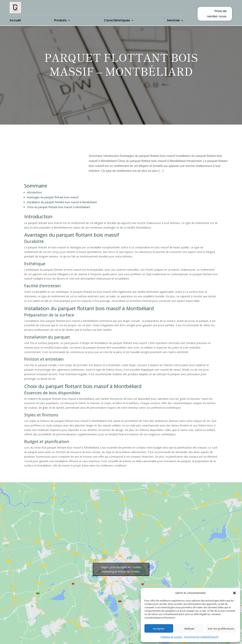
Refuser (190, 629)
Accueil (15, 20)
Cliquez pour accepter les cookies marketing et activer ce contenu (121, 562)
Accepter (159, 629)
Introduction (34, 185)
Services (173, 20)
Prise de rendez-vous (217, 14)
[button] (234, 593)
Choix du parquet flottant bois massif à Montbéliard (58, 200)
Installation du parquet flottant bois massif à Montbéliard (62, 195)
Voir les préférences (221, 629)
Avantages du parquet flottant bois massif (53, 190)
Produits (60, 20)
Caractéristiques (117, 20)
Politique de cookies (171, 637)
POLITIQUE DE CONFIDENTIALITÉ (201, 637)
